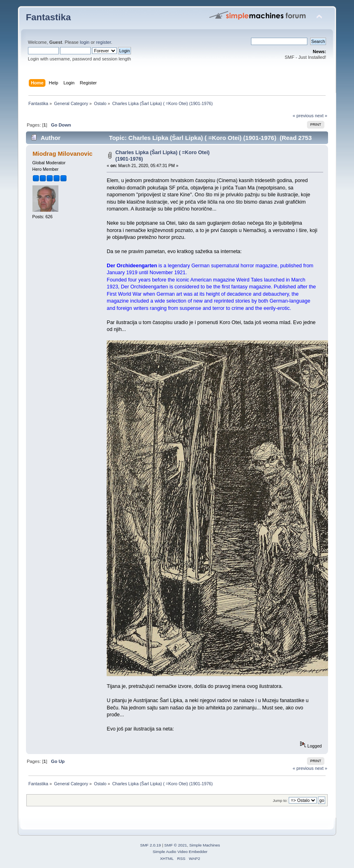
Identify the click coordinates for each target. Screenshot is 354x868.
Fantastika (48, 17)
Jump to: (280, 800)
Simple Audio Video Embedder (180, 852)
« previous (303, 116)
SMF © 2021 (176, 845)
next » (321, 116)
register (104, 42)
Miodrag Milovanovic (62, 154)
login (85, 42)
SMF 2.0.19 (150, 845)
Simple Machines (205, 845)
